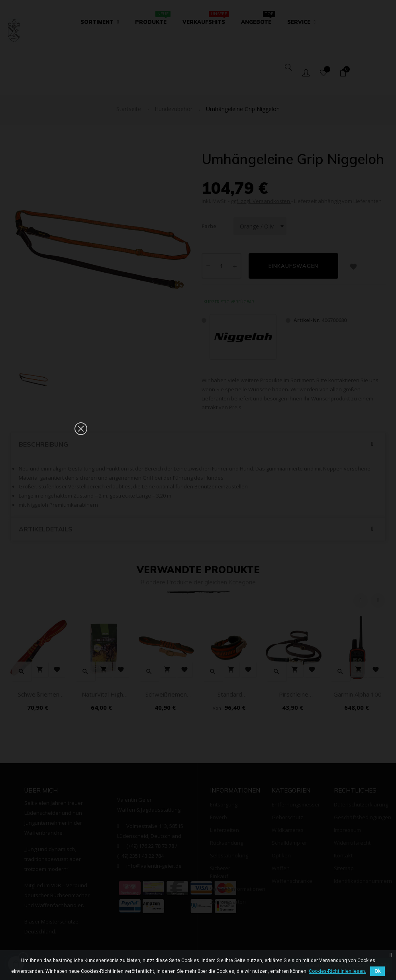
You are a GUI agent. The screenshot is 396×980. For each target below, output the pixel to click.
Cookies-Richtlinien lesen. (337, 971)
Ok (377, 971)
